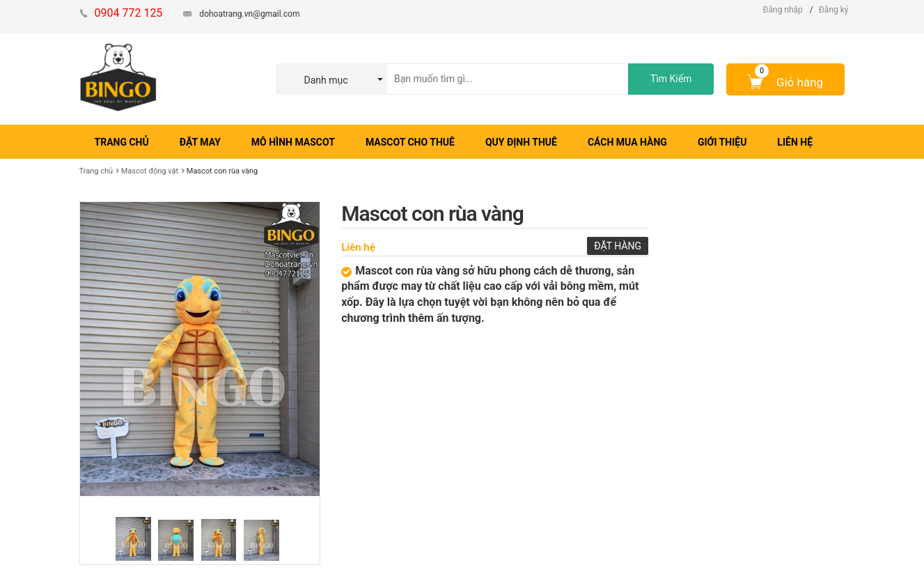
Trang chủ (96, 171)
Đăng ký (834, 10)
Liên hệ (358, 247)
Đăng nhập (782, 10)
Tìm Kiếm (671, 79)
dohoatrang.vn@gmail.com (249, 14)
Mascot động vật (150, 171)
